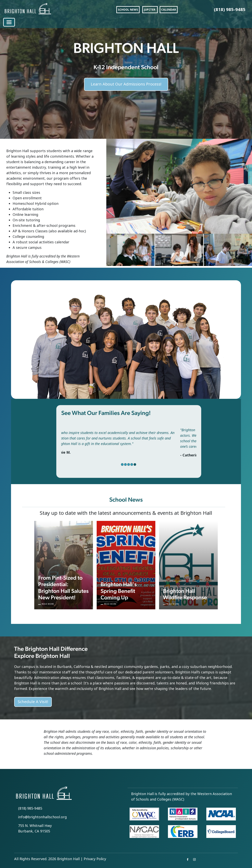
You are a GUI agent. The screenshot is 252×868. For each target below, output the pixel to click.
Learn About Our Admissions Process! (126, 81)
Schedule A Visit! (33, 702)
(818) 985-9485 (30, 808)
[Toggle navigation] (9, 22)
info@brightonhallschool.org (42, 817)
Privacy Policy (95, 859)
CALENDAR (169, 10)
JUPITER (150, 10)
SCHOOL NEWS (128, 10)
